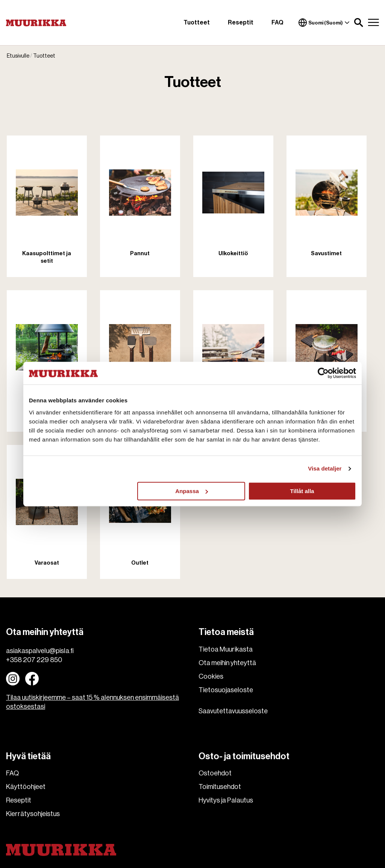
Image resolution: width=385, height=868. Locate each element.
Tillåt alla (302, 491)
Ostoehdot (215, 773)
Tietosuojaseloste (226, 690)
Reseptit (241, 23)
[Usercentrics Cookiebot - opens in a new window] (323, 373)
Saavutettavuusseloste (233, 711)
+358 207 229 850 (34, 660)
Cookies (211, 676)
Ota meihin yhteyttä (227, 663)
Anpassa (192, 491)
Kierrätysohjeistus (33, 814)
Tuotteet (197, 23)
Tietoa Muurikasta (226, 649)
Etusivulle (18, 56)
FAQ (277, 23)
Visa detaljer (325, 468)
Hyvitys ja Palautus (226, 800)
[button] (359, 23)
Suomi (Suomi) (324, 23)
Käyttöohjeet (26, 787)
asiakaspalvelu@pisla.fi (40, 651)
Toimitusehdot (220, 787)
